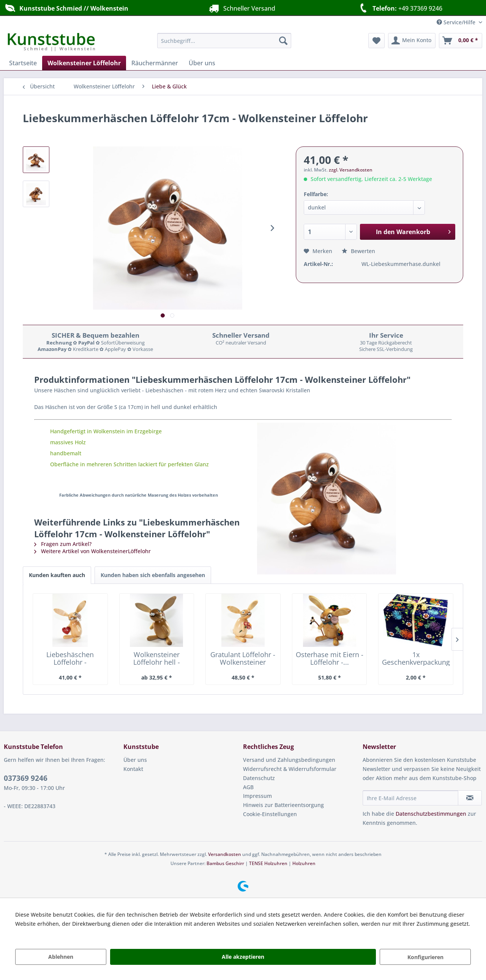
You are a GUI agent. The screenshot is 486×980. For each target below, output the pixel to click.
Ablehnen (61, 957)
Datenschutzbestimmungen (431, 814)
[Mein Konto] (412, 41)
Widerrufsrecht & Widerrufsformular (290, 769)
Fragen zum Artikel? (63, 544)
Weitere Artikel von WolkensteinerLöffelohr (92, 551)
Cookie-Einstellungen (270, 814)
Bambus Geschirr (225, 863)
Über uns (135, 760)
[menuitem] (224, 41)
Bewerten (358, 251)
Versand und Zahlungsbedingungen (289, 760)
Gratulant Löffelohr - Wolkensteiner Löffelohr (243, 658)
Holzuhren (304, 863)
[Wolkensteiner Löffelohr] (84, 63)
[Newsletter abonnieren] (470, 798)
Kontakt (133, 769)
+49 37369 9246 (400, 8)
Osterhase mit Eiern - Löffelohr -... (330, 658)
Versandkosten (225, 854)
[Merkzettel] (376, 41)
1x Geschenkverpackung (416, 658)
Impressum (257, 796)
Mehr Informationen (41, 933)
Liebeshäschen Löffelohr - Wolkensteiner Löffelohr (70, 658)
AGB (248, 787)
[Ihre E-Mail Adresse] (410, 798)
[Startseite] (23, 63)
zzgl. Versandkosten (351, 170)
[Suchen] (283, 41)
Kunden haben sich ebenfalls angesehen (153, 575)
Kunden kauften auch (57, 575)
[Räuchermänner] (155, 63)
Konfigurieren (425, 957)
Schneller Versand (241, 8)
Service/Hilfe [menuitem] (457, 22)
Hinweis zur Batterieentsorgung (283, 805)
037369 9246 (26, 778)
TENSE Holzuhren (268, 863)
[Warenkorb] (461, 41)
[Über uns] (202, 63)
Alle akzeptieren (243, 957)
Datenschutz (259, 778)
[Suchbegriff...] (224, 41)
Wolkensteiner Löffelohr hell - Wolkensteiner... (156, 658)
